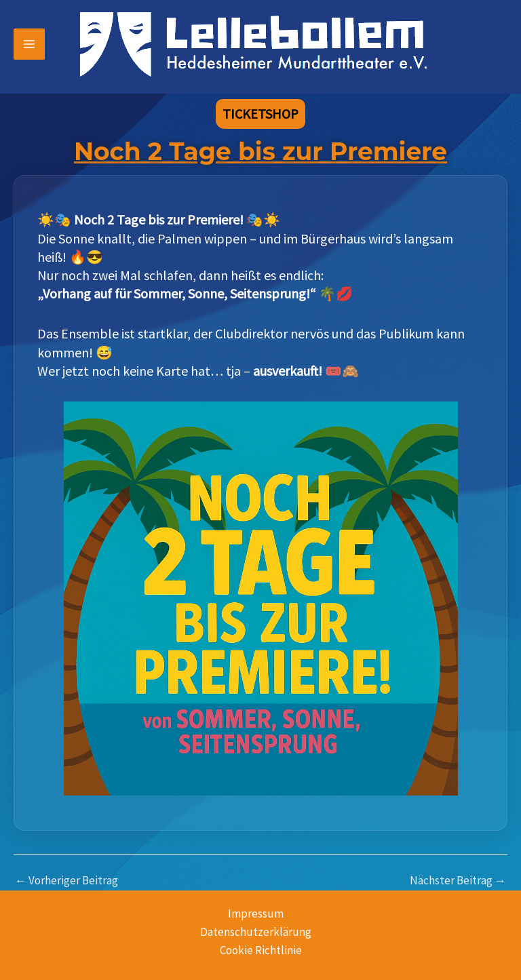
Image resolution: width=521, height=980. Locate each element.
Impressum (256, 914)
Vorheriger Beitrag (66, 881)
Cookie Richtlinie (261, 950)
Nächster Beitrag (458, 881)
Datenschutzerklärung (256, 932)
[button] (260, 114)
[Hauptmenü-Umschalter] (29, 44)
